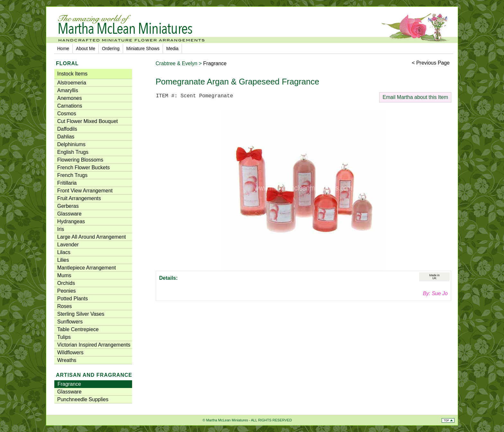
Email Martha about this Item (415, 97)
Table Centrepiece (78, 329)
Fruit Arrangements (79, 198)
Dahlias (66, 137)
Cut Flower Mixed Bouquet (88, 121)
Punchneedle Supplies (83, 399)
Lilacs (64, 252)
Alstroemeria (72, 83)
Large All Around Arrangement (91, 237)
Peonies (67, 291)
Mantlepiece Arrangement (86, 268)
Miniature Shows (143, 48)
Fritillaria (67, 183)
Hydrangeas (71, 221)
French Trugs (72, 175)
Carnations (70, 106)
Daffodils (67, 129)
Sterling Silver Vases (81, 314)
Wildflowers (70, 353)
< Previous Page (431, 63)
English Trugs (73, 152)
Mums (64, 275)
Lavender (68, 245)
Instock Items (72, 74)
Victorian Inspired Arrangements (94, 345)
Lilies (63, 260)
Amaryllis (68, 90)
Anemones (70, 98)
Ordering (111, 48)
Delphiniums (71, 144)
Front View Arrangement (85, 191)
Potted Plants (72, 299)
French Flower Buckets (84, 168)
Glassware (69, 214)
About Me (85, 48)
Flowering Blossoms (80, 160)
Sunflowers (70, 322)
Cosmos (67, 114)
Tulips (64, 337)
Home (63, 48)
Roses (64, 306)
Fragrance (69, 384)
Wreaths (67, 360)
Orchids (66, 283)
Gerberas (68, 206)
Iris (61, 229)
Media (172, 48)
